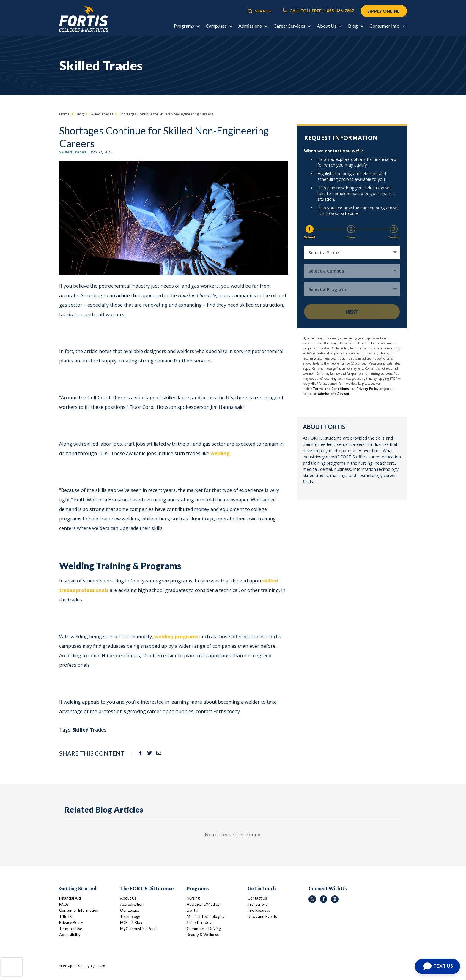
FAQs (64, 904)
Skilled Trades (73, 152)
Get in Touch (262, 888)
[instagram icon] (335, 899)
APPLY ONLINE (384, 11)
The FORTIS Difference (147, 888)
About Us (128, 898)
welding (220, 453)
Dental (192, 910)
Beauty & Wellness (203, 935)
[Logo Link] (84, 19)
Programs (198, 888)
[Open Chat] (437, 966)
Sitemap (66, 966)
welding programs (176, 637)
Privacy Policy (71, 922)
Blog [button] (356, 26)
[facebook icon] (323, 899)
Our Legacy (130, 910)
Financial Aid (70, 898)
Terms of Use (71, 929)
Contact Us (257, 898)
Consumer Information (79, 910)
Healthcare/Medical (204, 904)
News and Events (262, 916)
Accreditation (132, 904)
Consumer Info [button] (387, 26)
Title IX (65, 916)
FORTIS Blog (131, 922)
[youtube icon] (312, 899)
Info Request (259, 910)
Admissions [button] (253, 26)
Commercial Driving (204, 929)
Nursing (193, 898)
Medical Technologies (205, 916)
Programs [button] (187, 26)
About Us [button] (329, 26)
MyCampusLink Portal (139, 929)
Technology (130, 916)
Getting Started (78, 888)
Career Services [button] (292, 26)
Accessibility (70, 935)
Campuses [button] (219, 26)
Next (352, 312)
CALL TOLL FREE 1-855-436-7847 (318, 11)
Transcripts (257, 904)
